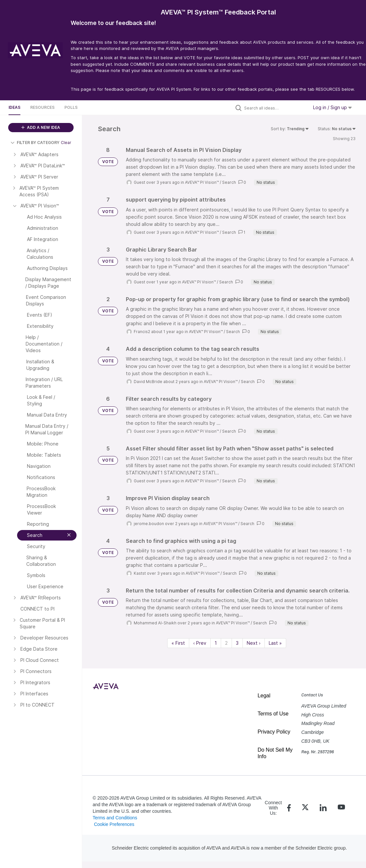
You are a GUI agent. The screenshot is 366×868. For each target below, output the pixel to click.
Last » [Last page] (275, 643)
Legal (264, 696)
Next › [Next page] (254, 643)
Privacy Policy (274, 732)
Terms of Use (273, 714)
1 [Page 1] (216, 643)
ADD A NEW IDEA (41, 127)
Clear (66, 143)
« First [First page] (178, 643)
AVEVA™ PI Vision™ (202, 182)
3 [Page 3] (237, 643)
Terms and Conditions (115, 818)
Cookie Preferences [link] (114, 824)
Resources (42, 107)
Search (229, 182)
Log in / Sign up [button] (332, 107)
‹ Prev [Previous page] (200, 643)
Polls (71, 107)
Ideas (14, 107)
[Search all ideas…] (275, 108)
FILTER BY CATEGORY (35, 143)
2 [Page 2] (226, 643)
